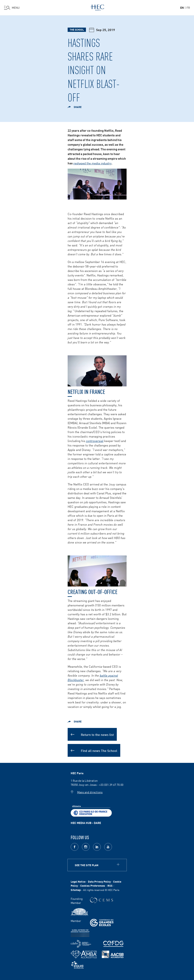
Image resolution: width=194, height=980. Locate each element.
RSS (110, 886)
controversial (95, 441)
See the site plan (87, 865)
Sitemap (76, 890)
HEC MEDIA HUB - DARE (86, 823)
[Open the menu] (12, 8)
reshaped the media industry (92, 163)
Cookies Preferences (93, 886)
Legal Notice (78, 881)
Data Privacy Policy (99, 881)
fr (188, 8)
